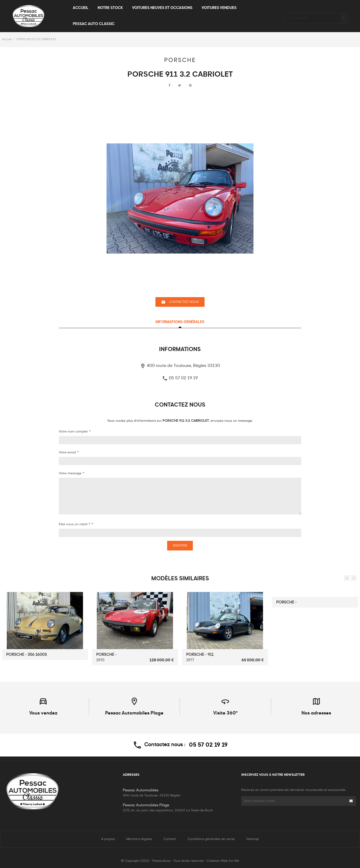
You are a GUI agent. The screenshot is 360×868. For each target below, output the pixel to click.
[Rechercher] (317, 16)
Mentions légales (139, 839)
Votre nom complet (75, 432)
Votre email (69, 452)
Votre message (71, 473)
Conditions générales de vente (211, 839)
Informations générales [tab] (180, 322)
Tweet (180, 86)
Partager (169, 86)
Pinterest (190, 86)
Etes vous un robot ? (76, 524)
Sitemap (253, 839)
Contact (170, 839)
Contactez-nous (180, 302)
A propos (108, 839)
